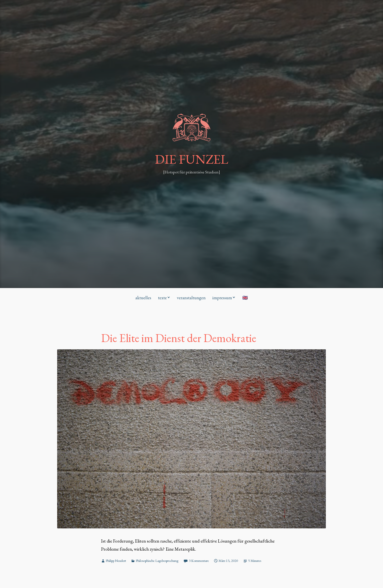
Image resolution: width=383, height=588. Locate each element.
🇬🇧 (245, 298)
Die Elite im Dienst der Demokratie (179, 338)
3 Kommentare (199, 561)
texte (162, 298)
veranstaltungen (191, 298)
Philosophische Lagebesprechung (157, 561)
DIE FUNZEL (191, 159)
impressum (222, 298)
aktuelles (143, 298)
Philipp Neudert (116, 561)
